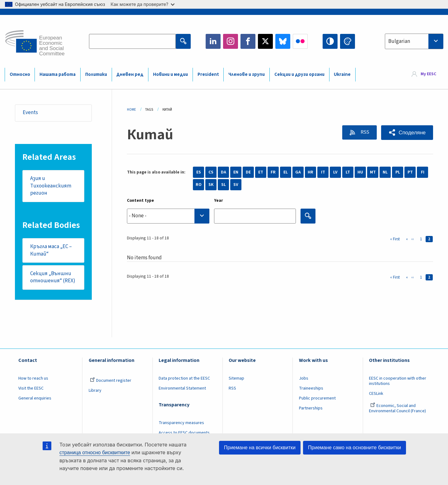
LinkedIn (213, 41)
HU (360, 172)
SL (224, 185)
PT (410, 172)
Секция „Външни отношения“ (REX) (53, 278)
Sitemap (236, 379)
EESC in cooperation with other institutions (398, 382)
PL (398, 172)
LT (348, 172)
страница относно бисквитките (95, 453)
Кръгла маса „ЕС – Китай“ (51, 250)
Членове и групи (247, 74)
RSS (364, 132)
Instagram (231, 41)
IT (323, 172)
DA (224, 172)
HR (310, 172)
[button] (407, 133)
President (208, 74)
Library (95, 391)
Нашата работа (58, 74)
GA (298, 172)
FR (273, 172)
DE (248, 172)
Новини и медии (170, 74)
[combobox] (414, 41)
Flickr (300, 41)
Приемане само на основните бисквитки (355, 448)
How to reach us (33, 379)
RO (199, 185)
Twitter (265, 41)
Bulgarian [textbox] (399, 41)
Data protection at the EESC (184, 379)
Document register (111, 381)
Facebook (248, 41)
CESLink (376, 394)
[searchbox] (168, 216)
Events (30, 113)
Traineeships (311, 389)
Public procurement (317, 399)
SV (236, 185)
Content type (140, 201)
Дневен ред (130, 74)
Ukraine (342, 74)
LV (335, 172)
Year (219, 201)
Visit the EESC (31, 389)
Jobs (304, 379)
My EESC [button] (428, 74)
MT (373, 172)
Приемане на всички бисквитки (260, 448)
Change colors (348, 41)
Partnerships (311, 409)
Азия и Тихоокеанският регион (51, 186)
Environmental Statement (182, 389)
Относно (20, 74)
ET (261, 172)
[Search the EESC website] (132, 41)
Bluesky (283, 41)
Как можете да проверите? (143, 4)
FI (423, 172)
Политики (96, 74)
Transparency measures (181, 423)
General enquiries (35, 399)
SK (211, 185)
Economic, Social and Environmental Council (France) (398, 409)
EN (236, 172)
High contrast (330, 41)
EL (286, 172)
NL (385, 172)
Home (131, 110)
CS (211, 172)
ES (199, 172)
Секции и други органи (299, 74)
